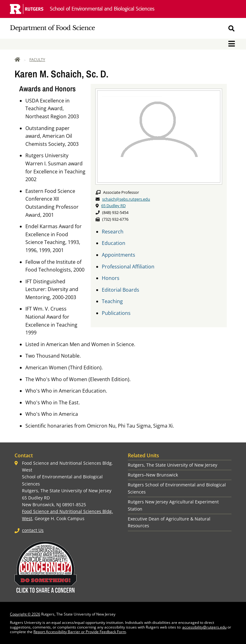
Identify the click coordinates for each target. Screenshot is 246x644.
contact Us (33, 530)
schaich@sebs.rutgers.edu (126, 199)
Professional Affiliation (128, 267)
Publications (116, 313)
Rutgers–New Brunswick (153, 475)
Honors (111, 278)
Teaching (112, 301)
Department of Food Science (52, 28)
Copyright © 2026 (25, 614)
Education (114, 243)
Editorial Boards (121, 290)
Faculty (37, 60)
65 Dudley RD (113, 206)
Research (113, 232)
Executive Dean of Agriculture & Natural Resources (169, 522)
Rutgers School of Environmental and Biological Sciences (177, 488)
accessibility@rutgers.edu (204, 627)
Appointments (119, 255)
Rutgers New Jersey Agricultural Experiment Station (173, 505)
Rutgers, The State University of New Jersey (173, 465)
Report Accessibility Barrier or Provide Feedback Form (80, 632)
